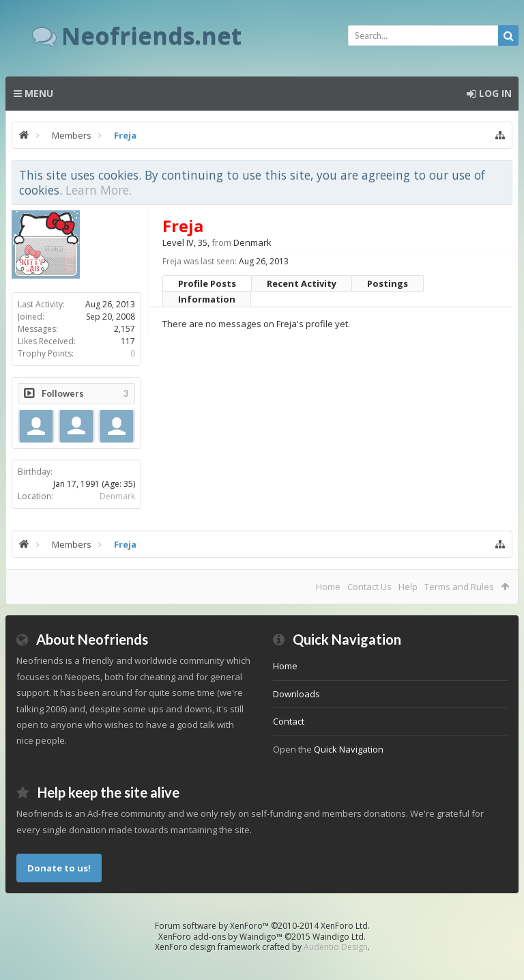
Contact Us (369, 587)
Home (328, 587)
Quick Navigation (349, 749)
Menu (33, 93)
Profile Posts (207, 283)
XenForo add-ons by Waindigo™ (220, 937)
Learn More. (99, 190)
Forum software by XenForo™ (262, 926)
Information (207, 299)
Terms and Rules (459, 587)
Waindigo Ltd (338, 937)
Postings (388, 283)
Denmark (117, 496)
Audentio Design (336, 947)
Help (408, 587)
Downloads (296, 694)
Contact (289, 721)
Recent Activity (302, 283)
